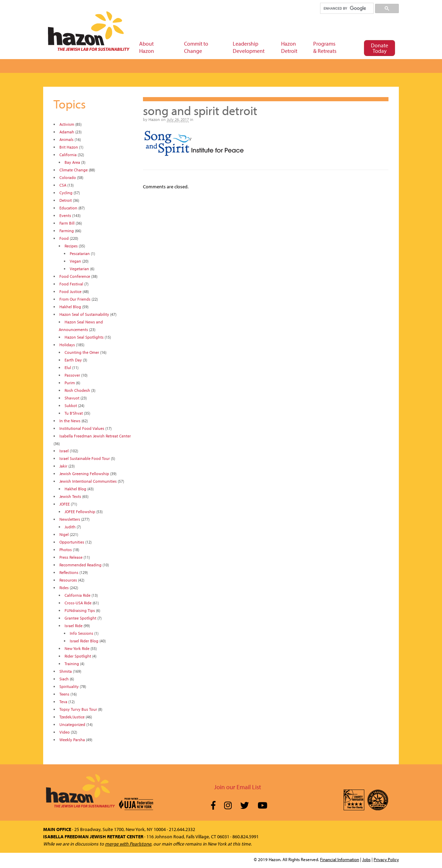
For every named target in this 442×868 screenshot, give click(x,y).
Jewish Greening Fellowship (84, 474)
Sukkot (71, 405)
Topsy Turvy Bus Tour (78, 709)
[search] (347, 8)
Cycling (66, 193)
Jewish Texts (70, 496)
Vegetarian (79, 269)
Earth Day (73, 360)
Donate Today (379, 48)
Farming (67, 231)
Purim (70, 383)
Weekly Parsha (72, 740)
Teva (63, 702)
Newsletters (70, 519)
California (68, 155)
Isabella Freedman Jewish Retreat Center (95, 436)
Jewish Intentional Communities (88, 481)
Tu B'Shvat (74, 413)
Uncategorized (72, 724)
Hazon (154, 119)
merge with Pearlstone (128, 844)
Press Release (71, 557)
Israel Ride (74, 626)
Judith (70, 527)
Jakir (63, 466)
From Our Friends (75, 299)
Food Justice (70, 291)
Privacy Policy (386, 859)
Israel (64, 451)
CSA (63, 185)
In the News (70, 421)
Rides (64, 588)
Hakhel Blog (70, 307)
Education (68, 208)
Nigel (64, 534)
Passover (72, 375)
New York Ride (77, 648)
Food (64, 238)
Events (65, 215)
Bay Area (72, 162)
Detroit (66, 200)
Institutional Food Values (82, 428)
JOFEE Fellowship (80, 512)
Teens (64, 694)
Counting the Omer (82, 352)
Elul (68, 367)
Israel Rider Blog (84, 641)
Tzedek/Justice (72, 717)
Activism (67, 124)
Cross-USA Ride (78, 603)
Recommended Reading (80, 565)
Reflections (69, 572)
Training (72, 664)
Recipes (71, 246)
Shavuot (72, 398)
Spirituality (69, 686)
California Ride (78, 595)
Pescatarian (80, 253)
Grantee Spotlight (80, 618)
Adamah (67, 132)
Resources (68, 580)
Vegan (75, 261)
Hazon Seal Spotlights (84, 337)
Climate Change (74, 170)
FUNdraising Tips (80, 610)
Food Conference (75, 276)
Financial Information (340, 859)
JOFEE (65, 504)
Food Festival (71, 284)
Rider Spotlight (78, 656)
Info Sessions (81, 633)
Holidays (67, 345)
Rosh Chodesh (77, 390)
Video (65, 732)
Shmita (66, 671)
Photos (66, 550)
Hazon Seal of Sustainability (84, 314)
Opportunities (72, 542)
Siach (64, 679)
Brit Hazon (69, 147)
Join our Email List (238, 787)
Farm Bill (67, 223)
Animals (66, 139)
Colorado (68, 177)
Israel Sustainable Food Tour (85, 458)
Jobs (366, 859)
